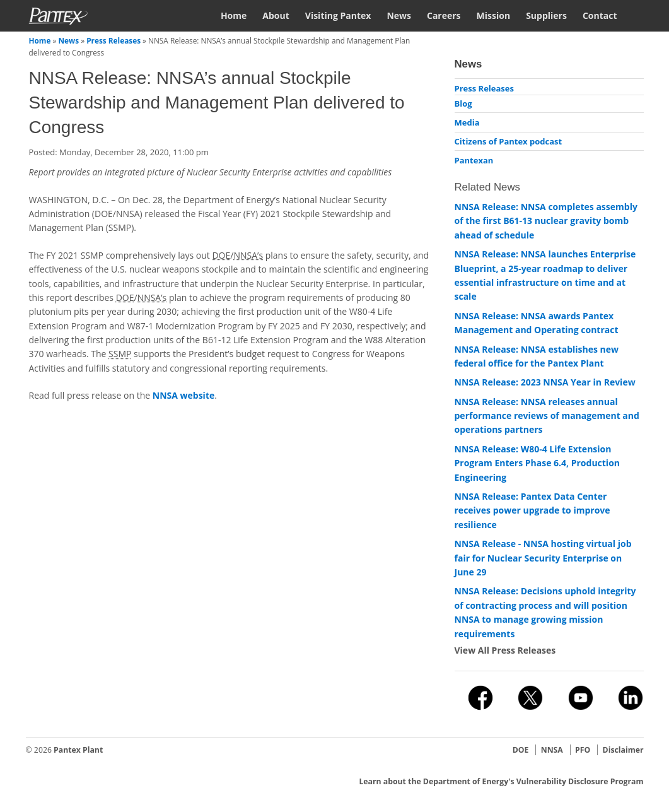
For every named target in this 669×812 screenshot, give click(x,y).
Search (638, 15)
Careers (444, 15)
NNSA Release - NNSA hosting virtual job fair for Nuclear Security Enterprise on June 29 (543, 558)
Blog (463, 103)
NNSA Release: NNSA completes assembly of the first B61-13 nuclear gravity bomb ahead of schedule (546, 221)
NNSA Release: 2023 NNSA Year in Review (545, 382)
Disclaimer (623, 750)
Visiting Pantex (338, 15)
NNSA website (183, 395)
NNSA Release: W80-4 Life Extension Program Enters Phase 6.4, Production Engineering (538, 463)
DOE (521, 750)
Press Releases (113, 40)
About (276, 15)
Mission (494, 15)
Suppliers (546, 15)
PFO (583, 750)
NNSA (552, 750)
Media (467, 122)
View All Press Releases (505, 650)
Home (234, 15)
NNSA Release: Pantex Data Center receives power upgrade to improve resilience (532, 510)
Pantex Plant (78, 750)
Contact (600, 15)
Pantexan (474, 160)
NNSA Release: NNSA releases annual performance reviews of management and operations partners (547, 416)
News (399, 15)
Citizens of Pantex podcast (509, 141)
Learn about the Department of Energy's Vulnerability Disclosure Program (501, 781)
